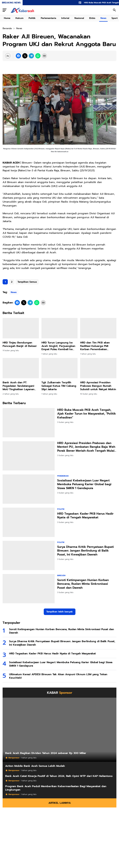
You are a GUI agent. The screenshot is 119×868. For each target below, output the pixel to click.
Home (7, 18)
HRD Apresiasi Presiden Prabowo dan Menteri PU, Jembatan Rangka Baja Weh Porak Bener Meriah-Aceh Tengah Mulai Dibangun (86, 447)
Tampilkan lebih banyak (60, 612)
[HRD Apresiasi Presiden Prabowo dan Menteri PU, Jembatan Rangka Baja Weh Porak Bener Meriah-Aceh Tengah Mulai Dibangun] (29, 456)
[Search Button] (114, 10)
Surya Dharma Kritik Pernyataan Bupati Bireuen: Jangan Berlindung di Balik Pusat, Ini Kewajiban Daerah (86, 551)
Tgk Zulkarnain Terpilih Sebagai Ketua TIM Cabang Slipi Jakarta (59, 386)
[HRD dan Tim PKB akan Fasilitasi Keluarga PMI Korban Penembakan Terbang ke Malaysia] (98, 328)
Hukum (19, 18)
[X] (25, 56)
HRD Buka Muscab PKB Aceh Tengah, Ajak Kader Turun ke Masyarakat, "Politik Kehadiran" (87, 414)
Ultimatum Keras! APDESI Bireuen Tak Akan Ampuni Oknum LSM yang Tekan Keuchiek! (58, 676)
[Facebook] (18, 56)
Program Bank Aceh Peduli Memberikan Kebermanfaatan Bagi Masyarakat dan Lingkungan (56, 788)
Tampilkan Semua (27, 282)
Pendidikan (63, 476)
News (103, 18)
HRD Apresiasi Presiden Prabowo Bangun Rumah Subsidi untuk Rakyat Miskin (98, 386)
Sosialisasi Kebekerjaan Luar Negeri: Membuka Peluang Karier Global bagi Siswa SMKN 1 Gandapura (84, 484)
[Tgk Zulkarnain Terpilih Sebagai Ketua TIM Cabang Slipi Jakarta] (60, 368)
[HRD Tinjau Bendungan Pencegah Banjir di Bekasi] (21, 328)
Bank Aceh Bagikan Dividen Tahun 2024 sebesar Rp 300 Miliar (46, 753)
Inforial (65, 18)
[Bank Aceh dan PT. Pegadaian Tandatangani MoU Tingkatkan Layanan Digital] (21, 368)
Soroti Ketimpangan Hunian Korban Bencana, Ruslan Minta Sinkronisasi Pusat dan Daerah (83, 584)
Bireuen (61, 575)
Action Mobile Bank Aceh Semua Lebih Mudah (35, 766)
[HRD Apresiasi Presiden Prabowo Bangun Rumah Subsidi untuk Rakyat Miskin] (98, 368)
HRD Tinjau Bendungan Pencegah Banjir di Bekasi (20, 344)
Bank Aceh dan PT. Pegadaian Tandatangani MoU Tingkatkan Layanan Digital (19, 386)
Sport (115, 18)
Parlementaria (48, 18)
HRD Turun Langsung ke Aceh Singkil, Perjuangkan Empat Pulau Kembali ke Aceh (58, 346)
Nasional (79, 18)
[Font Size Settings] (8, 56)
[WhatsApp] (38, 56)
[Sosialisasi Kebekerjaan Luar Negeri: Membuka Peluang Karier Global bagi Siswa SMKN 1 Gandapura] (29, 489)
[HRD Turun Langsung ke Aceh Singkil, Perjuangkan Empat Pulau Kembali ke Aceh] (60, 328)
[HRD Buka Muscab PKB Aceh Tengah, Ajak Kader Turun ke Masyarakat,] (29, 423)
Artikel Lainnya (60, 803)
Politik (32, 18)
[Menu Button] (5, 10)
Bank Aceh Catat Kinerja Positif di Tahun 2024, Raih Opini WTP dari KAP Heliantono (59, 776)
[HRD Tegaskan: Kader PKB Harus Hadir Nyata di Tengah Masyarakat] (29, 522)
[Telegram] (31, 56)
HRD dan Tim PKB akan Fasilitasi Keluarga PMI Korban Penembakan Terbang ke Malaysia (95, 346)
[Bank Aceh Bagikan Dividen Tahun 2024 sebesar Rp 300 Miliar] (59, 730)
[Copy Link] (44, 56)
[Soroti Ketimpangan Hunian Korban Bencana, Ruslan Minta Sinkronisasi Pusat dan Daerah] (29, 589)
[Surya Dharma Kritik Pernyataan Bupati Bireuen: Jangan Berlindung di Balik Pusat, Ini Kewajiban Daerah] (29, 555)
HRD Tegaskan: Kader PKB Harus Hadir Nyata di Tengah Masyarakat (85, 516)
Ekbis (92, 18)
